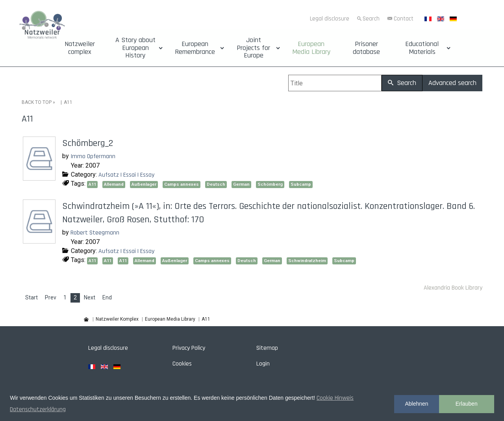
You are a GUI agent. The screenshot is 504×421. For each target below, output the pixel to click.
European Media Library (311, 48)
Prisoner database (366, 48)
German (241, 184)
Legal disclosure (330, 19)
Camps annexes (182, 184)
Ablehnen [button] (416, 404)
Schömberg (270, 184)
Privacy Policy (189, 348)
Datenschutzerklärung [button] (38, 409)
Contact (404, 19)
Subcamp (301, 184)
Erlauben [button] (467, 404)
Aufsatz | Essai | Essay (126, 174)
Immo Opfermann (93, 156)
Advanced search (452, 83)
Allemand (114, 184)
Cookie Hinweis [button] (335, 398)
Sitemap (267, 348)
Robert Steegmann (95, 233)
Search (371, 19)
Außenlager (144, 184)
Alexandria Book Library (453, 288)
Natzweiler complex (80, 48)
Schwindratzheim (307, 261)
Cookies (182, 364)
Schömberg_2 (88, 143)
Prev (51, 297)
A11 (92, 184)
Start (31, 297)
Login (263, 364)
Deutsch (216, 184)
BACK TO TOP (37, 102)
